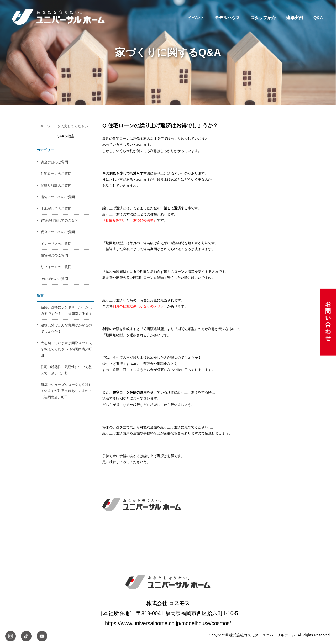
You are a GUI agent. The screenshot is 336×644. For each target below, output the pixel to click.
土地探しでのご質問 (56, 209)
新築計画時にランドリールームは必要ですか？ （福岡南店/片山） (67, 310)
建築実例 (295, 18)
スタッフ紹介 (263, 18)
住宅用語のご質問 (54, 255)
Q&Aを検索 (66, 136)
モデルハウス (227, 18)
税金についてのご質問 (58, 232)
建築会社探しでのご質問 (59, 220)
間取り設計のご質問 (56, 185)
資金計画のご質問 (54, 162)
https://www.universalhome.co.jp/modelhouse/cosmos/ (168, 623)
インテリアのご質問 (56, 244)
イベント (196, 18)
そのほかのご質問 (54, 279)
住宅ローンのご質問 (56, 174)
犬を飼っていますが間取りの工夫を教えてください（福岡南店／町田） (66, 349)
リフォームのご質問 (56, 267)
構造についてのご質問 (58, 197)
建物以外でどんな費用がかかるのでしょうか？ (66, 328)
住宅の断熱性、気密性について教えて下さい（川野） (66, 370)
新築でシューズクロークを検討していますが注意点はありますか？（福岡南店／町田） (66, 391)
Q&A (318, 18)
